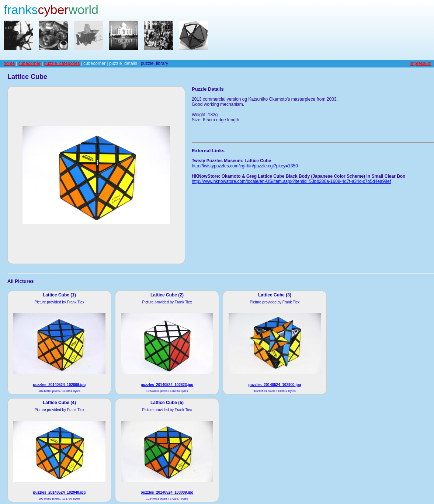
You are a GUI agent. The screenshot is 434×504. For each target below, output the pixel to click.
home (9, 63)
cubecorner (29, 63)
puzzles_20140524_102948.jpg (60, 492)
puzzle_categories (62, 63)
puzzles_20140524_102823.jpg (167, 385)
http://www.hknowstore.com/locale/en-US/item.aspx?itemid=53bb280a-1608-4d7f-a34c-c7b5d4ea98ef (291, 181)
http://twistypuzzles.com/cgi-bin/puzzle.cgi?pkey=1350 (245, 166)
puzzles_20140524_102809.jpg (60, 385)
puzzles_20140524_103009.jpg (167, 492)
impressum (421, 63)
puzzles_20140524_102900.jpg (275, 385)
